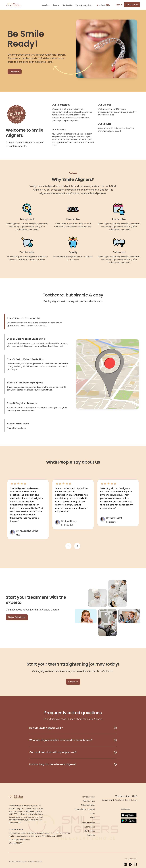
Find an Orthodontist (17, 617)
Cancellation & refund (85, 809)
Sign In (119, 5)
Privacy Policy (88, 797)
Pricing (92, 813)
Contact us (15, 72)
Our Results (90, 831)
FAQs (92, 817)
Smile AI (103, 5)
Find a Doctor (132, 5)
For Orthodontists (84, 5)
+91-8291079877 (16, 843)
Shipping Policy (88, 805)
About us (46, 5)
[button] (68, 546)
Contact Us (67, 5)
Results (56, 5)
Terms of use (89, 801)
